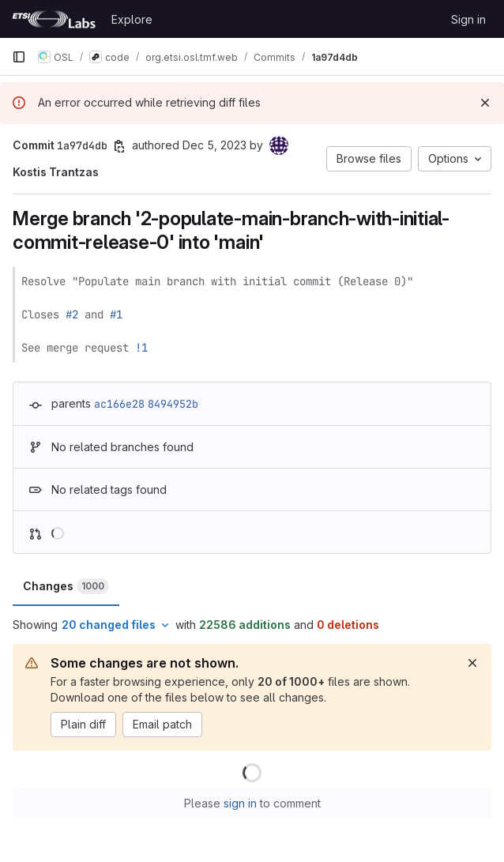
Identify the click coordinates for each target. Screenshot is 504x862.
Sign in (468, 19)
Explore (132, 19)
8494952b (173, 404)
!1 (141, 348)
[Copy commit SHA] (119, 146)
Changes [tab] (66, 586)
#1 (116, 314)
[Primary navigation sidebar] (19, 57)
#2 (72, 314)
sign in (240, 803)
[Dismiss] (485, 103)
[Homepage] (54, 19)
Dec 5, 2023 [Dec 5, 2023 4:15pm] (214, 145)
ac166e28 (119, 404)
